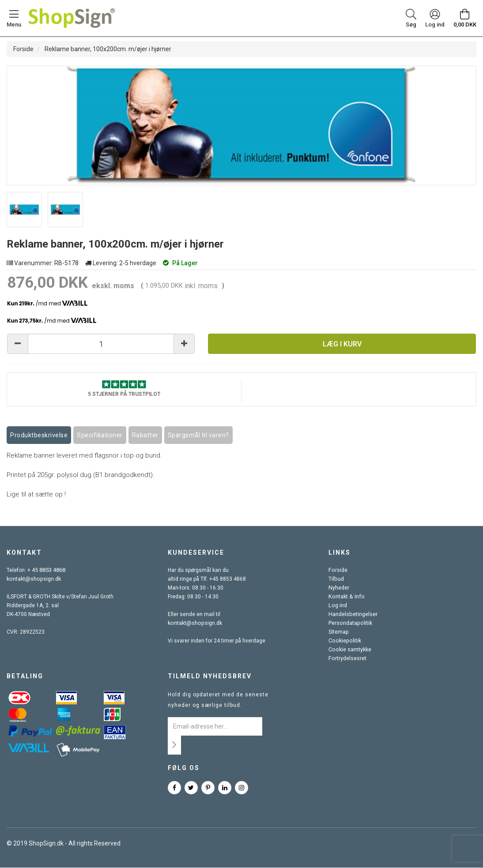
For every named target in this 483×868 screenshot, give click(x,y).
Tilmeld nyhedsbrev (210, 676)
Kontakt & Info (345, 597)
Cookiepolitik (344, 641)
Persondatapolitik (350, 624)
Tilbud (336, 579)
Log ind (337, 606)
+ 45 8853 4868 (46, 571)
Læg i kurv (342, 344)
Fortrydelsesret (347, 659)
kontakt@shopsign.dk (33, 579)
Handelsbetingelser (352, 615)
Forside (23, 49)
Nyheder (339, 588)
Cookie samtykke (349, 650)
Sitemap (338, 632)
